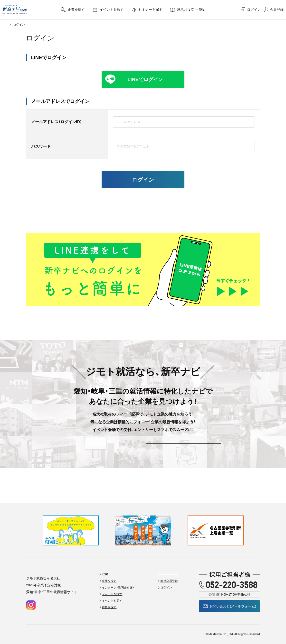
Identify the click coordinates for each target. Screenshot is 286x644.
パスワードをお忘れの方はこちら (143, 201)
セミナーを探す (156, 10)
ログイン (251, 10)
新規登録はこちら (143, 210)
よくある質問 (170, 560)
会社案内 (49, 635)
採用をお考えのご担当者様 (79, 635)
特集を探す (117, 586)
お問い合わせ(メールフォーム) (229, 585)
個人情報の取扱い (114, 635)
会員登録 (274, 10)
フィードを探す (120, 573)
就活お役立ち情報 (197, 10)
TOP (113, 553)
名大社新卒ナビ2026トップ (25, 25)
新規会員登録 (103, 451)
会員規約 (32, 635)
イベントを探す (118, 10)
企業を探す (82, 10)
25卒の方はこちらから (143, 220)
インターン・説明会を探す (126, 567)
